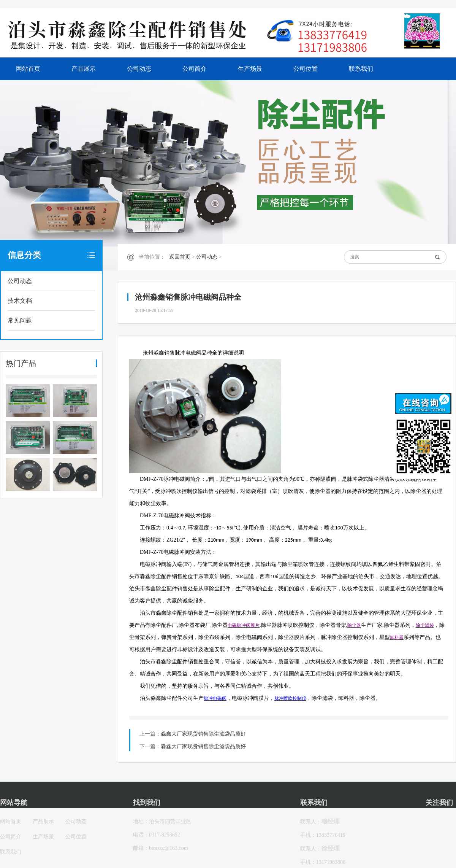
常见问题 (20, 320)
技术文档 (20, 301)
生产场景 (250, 69)
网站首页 (28, 69)
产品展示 (84, 69)
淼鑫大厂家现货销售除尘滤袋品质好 (203, 734)
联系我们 (361, 69)
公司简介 (195, 69)
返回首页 (180, 257)
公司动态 (139, 69)
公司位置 (306, 69)
